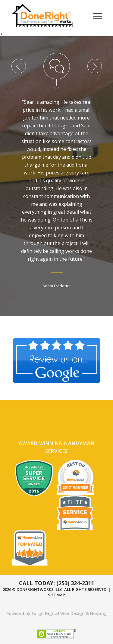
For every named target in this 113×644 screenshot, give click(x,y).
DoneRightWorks (35, 589)
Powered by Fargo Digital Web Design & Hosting (56, 613)
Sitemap (56, 595)
